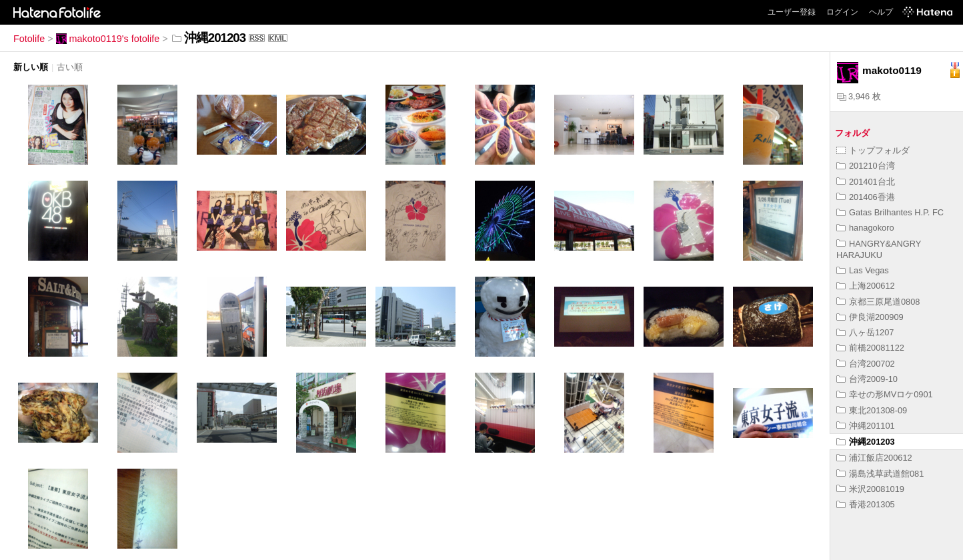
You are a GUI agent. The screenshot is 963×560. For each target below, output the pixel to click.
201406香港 (866, 197)
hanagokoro (865, 228)
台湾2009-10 (867, 379)
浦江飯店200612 (874, 458)
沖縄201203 (866, 442)
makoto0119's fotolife (108, 39)
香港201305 (866, 504)
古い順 (70, 67)
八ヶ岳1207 (865, 332)
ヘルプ (881, 12)
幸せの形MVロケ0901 (885, 394)
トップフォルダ (873, 150)
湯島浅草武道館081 (880, 474)
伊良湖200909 (870, 317)
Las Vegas (863, 270)
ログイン (842, 12)
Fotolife (29, 39)
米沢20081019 (870, 489)
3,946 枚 (859, 96)
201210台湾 (866, 166)
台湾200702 (866, 364)
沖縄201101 (866, 426)
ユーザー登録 (792, 12)
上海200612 (866, 286)
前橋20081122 (870, 348)
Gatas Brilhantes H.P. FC (890, 212)
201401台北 (866, 182)
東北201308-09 (872, 410)
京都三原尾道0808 (878, 302)
